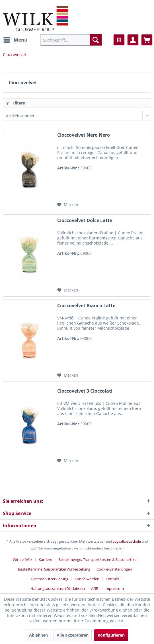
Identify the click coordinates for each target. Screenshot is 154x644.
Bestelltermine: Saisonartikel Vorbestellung (54, 569)
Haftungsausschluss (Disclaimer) (58, 588)
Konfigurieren (111, 635)
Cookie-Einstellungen (114, 569)
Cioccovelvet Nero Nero (84, 135)
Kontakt (112, 579)
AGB (95, 588)
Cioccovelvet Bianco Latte (86, 306)
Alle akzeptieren (73, 635)
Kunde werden (87, 579)
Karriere (45, 559)
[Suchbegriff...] (71, 40)
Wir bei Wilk (23, 559)
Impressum (114, 588)
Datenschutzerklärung (50, 579)
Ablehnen (38, 635)
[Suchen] (96, 40)
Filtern (16, 103)
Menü (15, 39)
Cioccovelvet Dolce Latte (85, 221)
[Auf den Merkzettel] (68, 205)
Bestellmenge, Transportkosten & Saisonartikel (98, 559)
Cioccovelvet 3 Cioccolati (85, 391)
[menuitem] (15, 40)
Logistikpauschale (127, 541)
